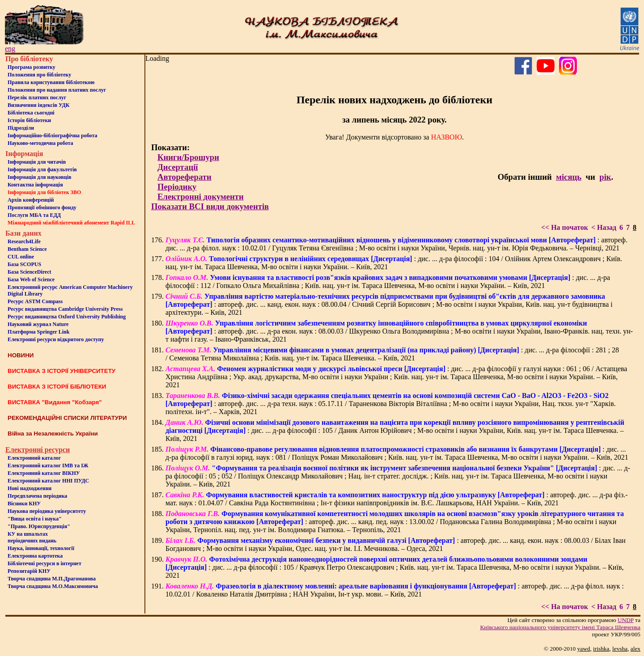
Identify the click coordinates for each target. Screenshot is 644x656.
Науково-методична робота (40, 143)
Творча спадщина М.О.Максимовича (53, 586)
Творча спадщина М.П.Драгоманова (52, 579)
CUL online (21, 257)
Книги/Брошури (188, 157)
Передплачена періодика (37, 496)
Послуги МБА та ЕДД (34, 215)
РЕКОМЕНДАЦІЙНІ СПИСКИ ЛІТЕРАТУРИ (67, 418)
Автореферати (184, 177)
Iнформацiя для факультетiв (42, 169)
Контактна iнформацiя (35, 185)
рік (605, 177)
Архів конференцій (31, 200)
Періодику (177, 187)
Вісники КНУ (24, 504)
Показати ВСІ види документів (210, 206)
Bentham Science (27, 249)
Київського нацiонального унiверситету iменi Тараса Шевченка (560, 627)
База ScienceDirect (30, 272)
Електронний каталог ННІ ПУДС (48, 481)
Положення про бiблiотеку (39, 75)
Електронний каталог (34, 458)
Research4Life (24, 241)
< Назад (604, 227)
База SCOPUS (24, 264)
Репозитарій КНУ (29, 571)
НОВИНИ (21, 355)
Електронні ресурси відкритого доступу (56, 339)
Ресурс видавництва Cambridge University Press (65, 309)
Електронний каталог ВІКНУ (44, 473)
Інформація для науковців (39, 177)
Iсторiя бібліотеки (29, 120)
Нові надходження (30, 488)
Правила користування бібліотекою (51, 82)
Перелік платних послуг (37, 97)
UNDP (626, 620)
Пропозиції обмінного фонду (42, 207)
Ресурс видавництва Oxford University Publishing (67, 317)
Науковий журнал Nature (38, 324)
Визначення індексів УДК (39, 105)
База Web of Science (31, 279)
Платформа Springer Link (38, 332)
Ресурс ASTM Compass (35, 301)
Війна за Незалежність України (53, 434)
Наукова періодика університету (47, 511)
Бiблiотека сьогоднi (31, 113)
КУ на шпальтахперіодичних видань (32, 537)
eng (10, 49)
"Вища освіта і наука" (35, 519)
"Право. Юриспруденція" (39, 526)
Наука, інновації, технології (41, 548)
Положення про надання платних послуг (57, 90)
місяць (569, 177)
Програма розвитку (32, 67)
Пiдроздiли (21, 128)
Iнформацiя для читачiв (37, 162)
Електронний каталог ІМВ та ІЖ (48, 466)
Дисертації (178, 167)
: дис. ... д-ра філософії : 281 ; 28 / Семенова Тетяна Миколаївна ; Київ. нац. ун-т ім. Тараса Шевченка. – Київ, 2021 (392, 354)
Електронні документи (201, 197)
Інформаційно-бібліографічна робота (52, 135)
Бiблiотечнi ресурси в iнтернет (44, 563)
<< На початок (565, 227)
